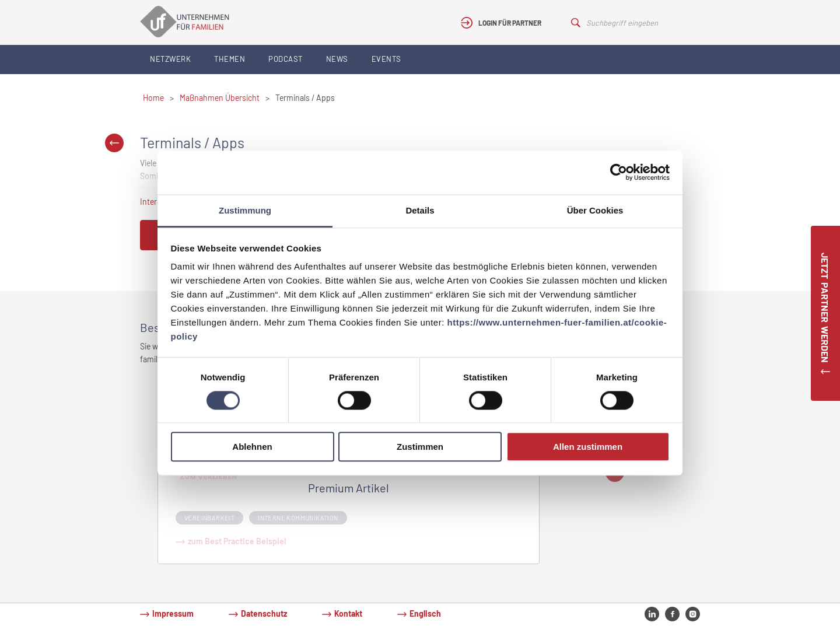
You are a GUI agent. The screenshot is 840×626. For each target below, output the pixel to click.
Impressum (173, 613)
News (337, 59)
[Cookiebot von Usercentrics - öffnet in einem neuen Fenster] (619, 172)
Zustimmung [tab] (245, 210)
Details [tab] (420, 210)
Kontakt (348, 613)
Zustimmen (420, 447)
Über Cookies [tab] (595, 210)
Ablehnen (252, 447)
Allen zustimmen (588, 447)
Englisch (425, 613)
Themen (230, 59)
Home (153, 98)
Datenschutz (264, 613)
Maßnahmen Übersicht (220, 98)
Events (386, 59)
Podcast (286, 59)
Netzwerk (170, 59)
